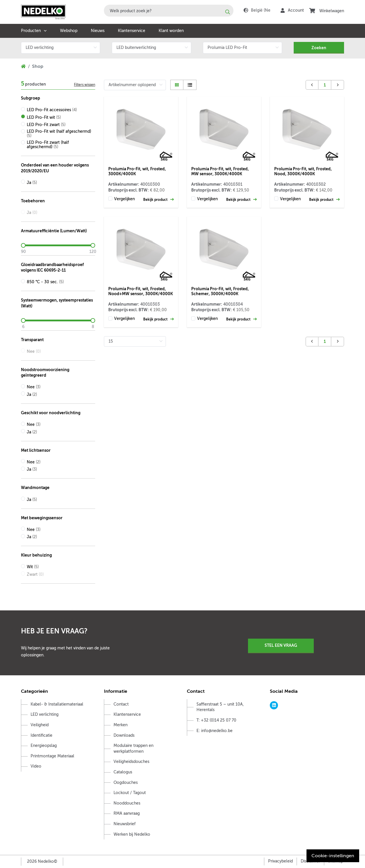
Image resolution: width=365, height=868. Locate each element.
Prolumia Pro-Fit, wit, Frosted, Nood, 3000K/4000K (303, 171)
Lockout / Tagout (130, 793)
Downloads (124, 735)
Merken (121, 725)
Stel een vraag (281, 645)
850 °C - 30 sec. (45, 282)
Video (36, 766)
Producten (31, 31)
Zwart (35, 574)
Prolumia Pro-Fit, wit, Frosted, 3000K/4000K (137, 171)
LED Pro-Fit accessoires (52, 110)
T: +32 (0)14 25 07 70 (216, 720)
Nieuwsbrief (125, 824)
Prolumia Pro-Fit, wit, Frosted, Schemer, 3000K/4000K (220, 291)
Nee (34, 351)
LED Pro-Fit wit (44, 117)
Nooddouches (127, 803)
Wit (33, 567)
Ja (32, 183)
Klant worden (171, 31)
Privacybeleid (280, 861)
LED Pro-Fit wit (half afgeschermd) (59, 134)
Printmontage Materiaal (52, 756)
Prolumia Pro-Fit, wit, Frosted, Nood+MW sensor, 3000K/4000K (141, 291)
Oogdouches (126, 783)
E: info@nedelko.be (215, 731)
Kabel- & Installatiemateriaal (57, 704)
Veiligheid (40, 725)
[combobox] (169, 11)
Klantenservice (132, 31)
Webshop (69, 31)
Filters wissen (85, 85)
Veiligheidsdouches (131, 762)
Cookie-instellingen (333, 856)
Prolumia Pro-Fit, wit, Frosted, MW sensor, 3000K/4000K (220, 171)
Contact (121, 704)
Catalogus (123, 772)
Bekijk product (158, 200)
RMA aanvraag (127, 813)
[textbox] (169, 11)
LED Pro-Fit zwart (46, 125)
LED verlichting (45, 714)
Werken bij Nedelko (132, 834)
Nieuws (98, 31)
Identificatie (41, 735)
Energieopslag (44, 746)
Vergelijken (124, 199)
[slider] (58, 245)
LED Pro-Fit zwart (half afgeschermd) (48, 145)
